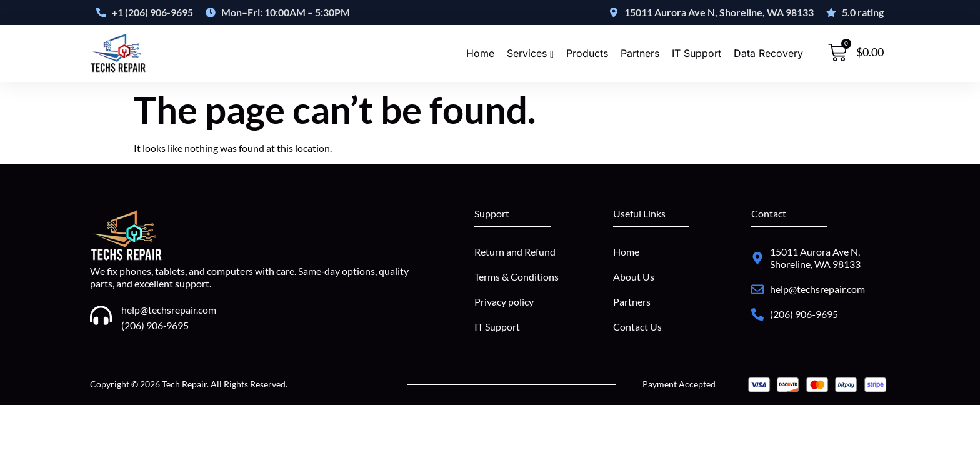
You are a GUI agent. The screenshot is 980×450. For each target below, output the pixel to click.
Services (530, 54)
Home (480, 54)
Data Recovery (768, 54)
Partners (640, 54)
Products (587, 54)
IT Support (697, 54)
